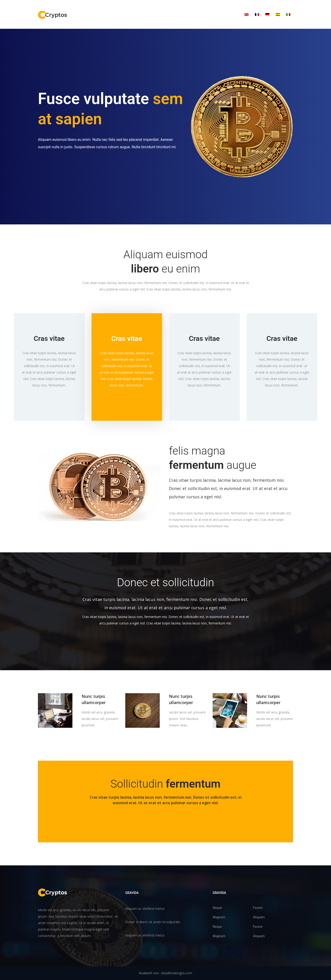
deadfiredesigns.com (177, 973)
